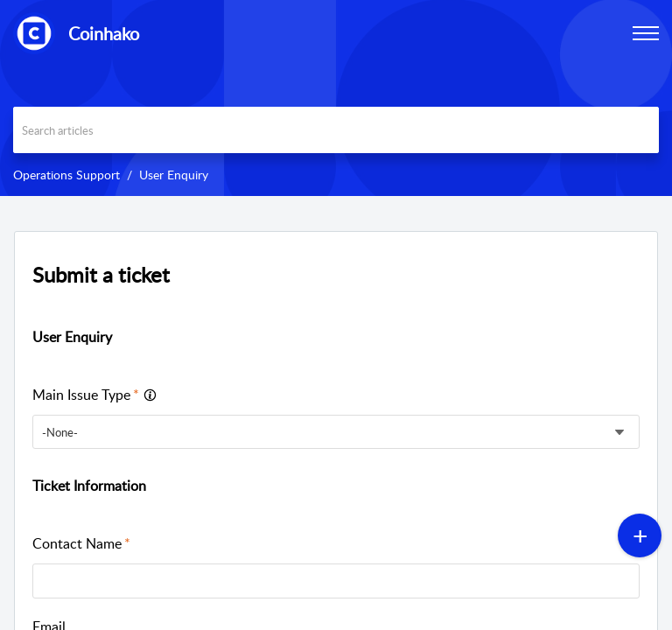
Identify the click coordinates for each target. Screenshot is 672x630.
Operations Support (66, 175)
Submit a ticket (101, 274)
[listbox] (336, 432)
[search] (336, 130)
